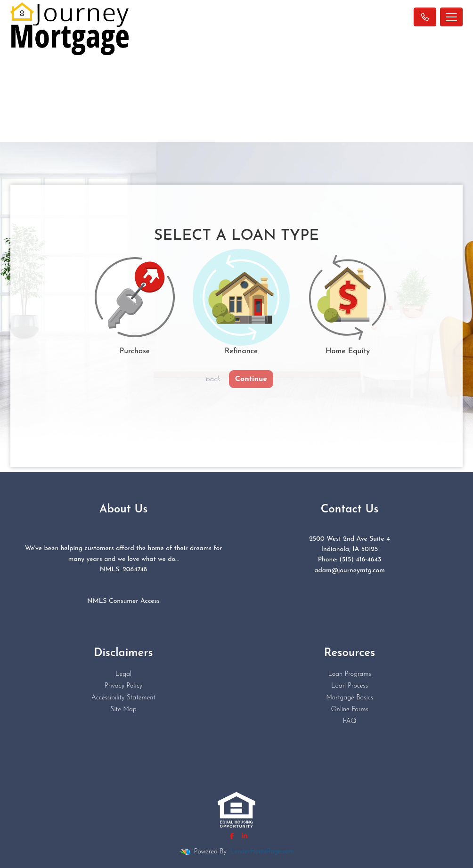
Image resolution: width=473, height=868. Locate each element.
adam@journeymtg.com (350, 571)
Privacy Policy (123, 686)
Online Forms (349, 710)
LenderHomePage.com (262, 852)
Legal (123, 674)
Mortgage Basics (350, 698)
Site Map (123, 710)
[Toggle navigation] (451, 17)
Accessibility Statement (123, 698)
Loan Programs (349, 674)
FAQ (349, 721)
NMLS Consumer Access (123, 601)
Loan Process (350, 686)
